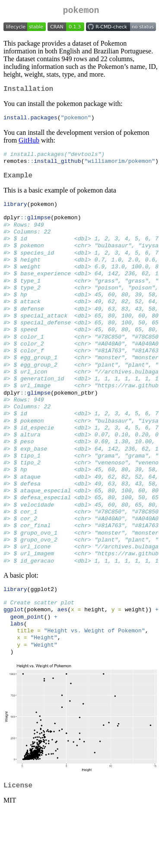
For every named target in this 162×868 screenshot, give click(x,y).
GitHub (29, 144)
